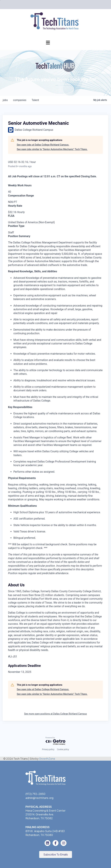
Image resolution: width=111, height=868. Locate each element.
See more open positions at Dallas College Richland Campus (55, 714)
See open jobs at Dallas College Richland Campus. (43, 145)
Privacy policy (48, 749)
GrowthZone (47, 759)
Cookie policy (63, 749)
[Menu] (48, 42)
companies (20, 100)
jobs (5, 100)
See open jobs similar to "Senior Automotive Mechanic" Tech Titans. (52, 149)
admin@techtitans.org (39, 798)
